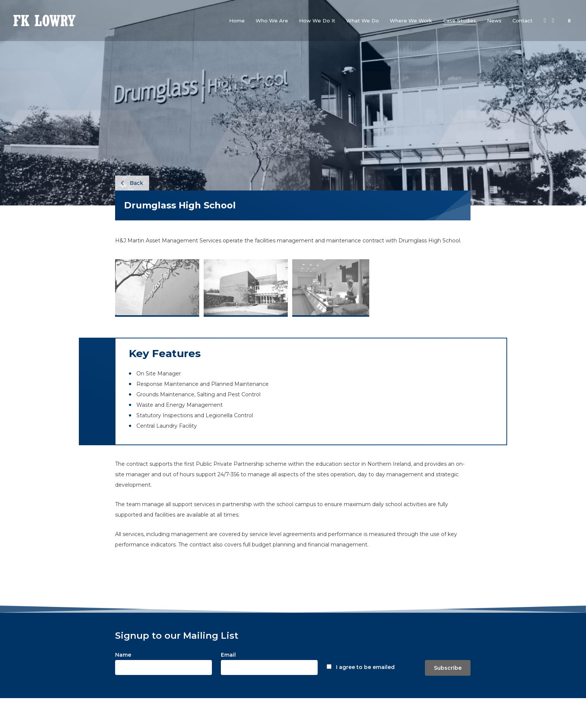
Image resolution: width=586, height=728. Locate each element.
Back (132, 183)
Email (228, 655)
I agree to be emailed (365, 667)
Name (123, 655)
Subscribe (448, 668)
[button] (272, 21)
